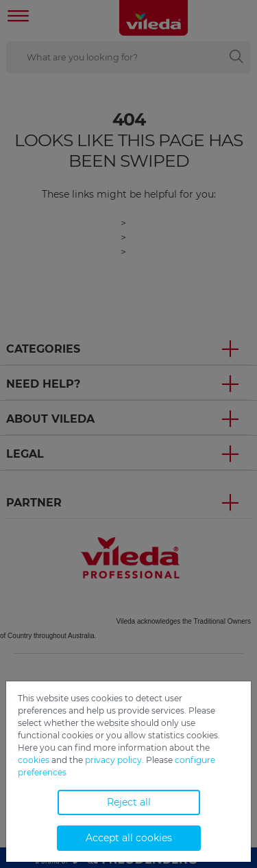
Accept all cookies (129, 838)
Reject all (129, 802)
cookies (34, 760)
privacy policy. (114, 760)
